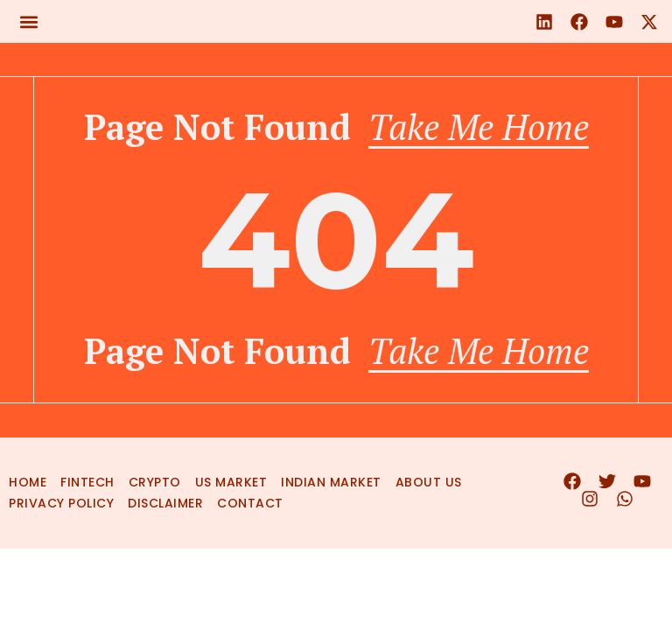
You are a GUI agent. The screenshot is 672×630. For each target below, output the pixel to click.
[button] (28, 21)
